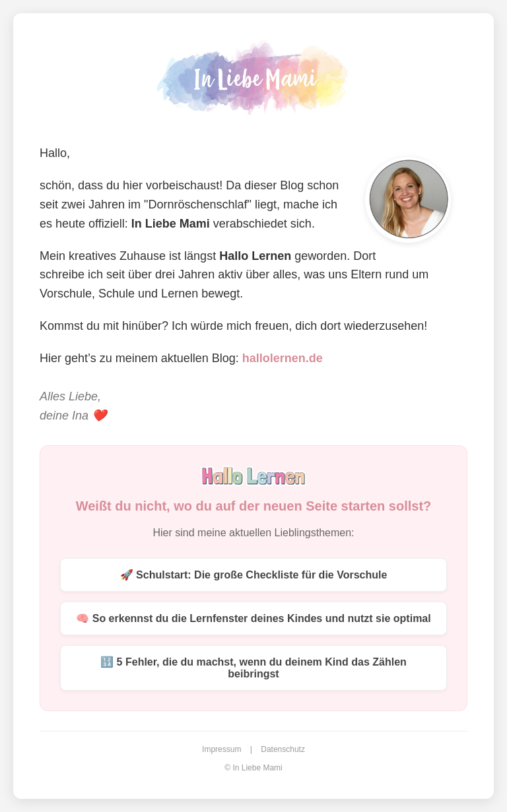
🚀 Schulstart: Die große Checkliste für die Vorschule (254, 575)
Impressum (221, 749)
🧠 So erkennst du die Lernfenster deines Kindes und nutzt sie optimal (253, 618)
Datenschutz (283, 749)
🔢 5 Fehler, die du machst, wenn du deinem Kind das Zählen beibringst (253, 668)
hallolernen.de (283, 358)
